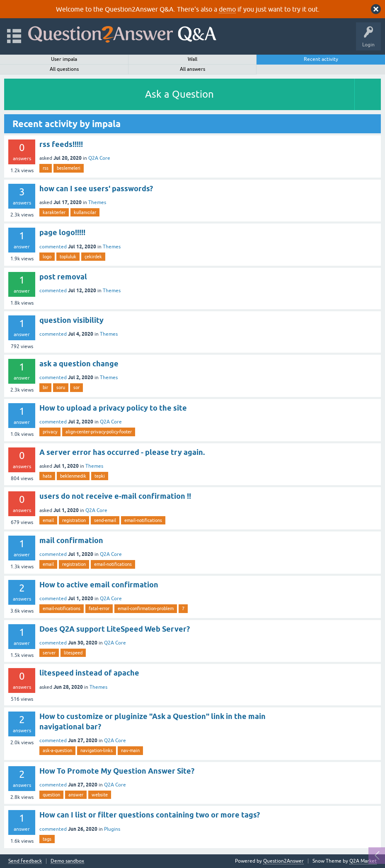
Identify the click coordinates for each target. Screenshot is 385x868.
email (48, 520)
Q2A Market (363, 861)
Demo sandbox (67, 861)
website (100, 795)
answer (76, 795)
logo (47, 257)
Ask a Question (179, 94)
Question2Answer (283, 861)
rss (46, 168)
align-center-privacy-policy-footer (99, 432)
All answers (192, 69)
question (51, 795)
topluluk (68, 257)
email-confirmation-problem (146, 608)
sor (76, 387)
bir (45, 387)
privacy (50, 432)
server (49, 653)
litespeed (73, 653)
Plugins (112, 829)
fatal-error (99, 608)
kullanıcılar (85, 212)
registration (74, 520)
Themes (97, 202)
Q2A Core (99, 158)
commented (53, 247)
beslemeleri (69, 168)
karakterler (54, 212)
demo (227, 9)
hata (47, 476)
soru (61, 387)
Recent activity (321, 59)
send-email (105, 520)
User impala (64, 59)
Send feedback (25, 861)
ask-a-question (57, 750)
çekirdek (93, 257)
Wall (192, 59)
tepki (100, 476)
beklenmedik (73, 476)
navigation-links (97, 750)
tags (47, 839)
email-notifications (143, 520)
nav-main (130, 750)
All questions (64, 69)
